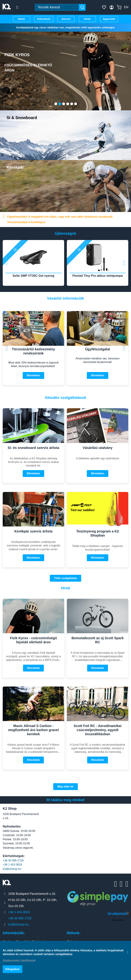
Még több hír (65, 785)
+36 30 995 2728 (13, 859)
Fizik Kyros (33, 61)
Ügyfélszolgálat (98, 347)
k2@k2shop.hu (12, 867)
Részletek (33, 666)
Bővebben (33, 374)
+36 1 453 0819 (12, 863)
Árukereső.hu (118, 918)
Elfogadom (13, 971)
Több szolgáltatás (65, 576)
